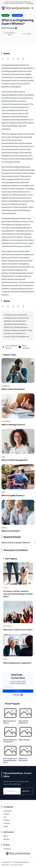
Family (4, 528)
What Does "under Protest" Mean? (18, 630)
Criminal (6, 814)
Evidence (7, 820)
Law (3, 457)
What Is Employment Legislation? (17, 663)
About (6, 836)
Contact (6, 839)
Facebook (7, 849)
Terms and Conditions (17, 865)
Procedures (8, 811)
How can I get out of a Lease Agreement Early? (10, 760)
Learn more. (30, 3)
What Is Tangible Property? (13, 495)
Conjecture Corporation (22, 862)
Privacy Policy (5, 865)
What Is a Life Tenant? (11, 531)
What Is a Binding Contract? (13, 425)
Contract (6, 386)
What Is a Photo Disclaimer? (13, 389)
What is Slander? (24, 740)
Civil (4, 492)
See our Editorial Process (10, 347)
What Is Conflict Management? (15, 460)
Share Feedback (24, 347)
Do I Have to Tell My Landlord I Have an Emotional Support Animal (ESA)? (18, 594)
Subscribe (18, 691)
